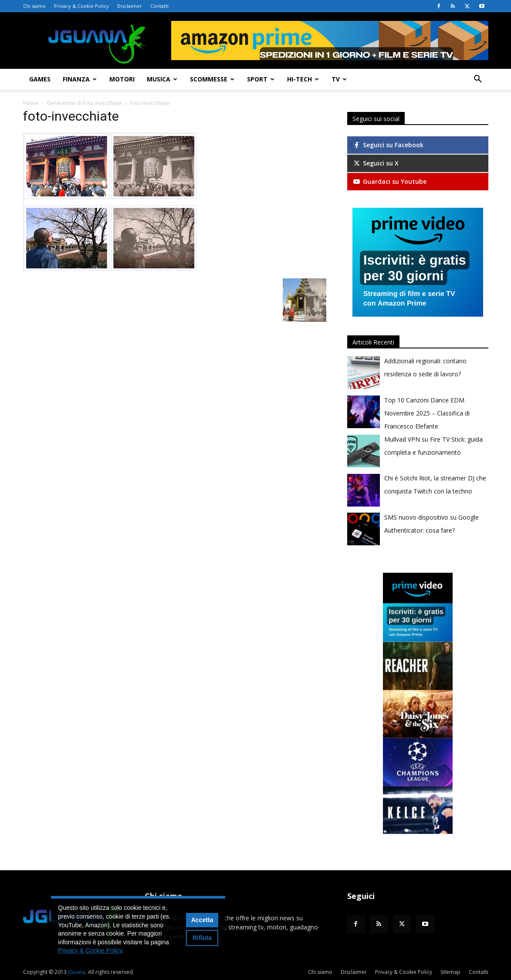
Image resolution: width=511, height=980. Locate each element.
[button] (478, 80)
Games (40, 79)
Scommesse (212, 79)
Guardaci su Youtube (389, 181)
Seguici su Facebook (388, 145)
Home (31, 103)
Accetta (202, 920)
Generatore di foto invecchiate (84, 103)
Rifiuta (202, 938)
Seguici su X (376, 163)
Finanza (80, 79)
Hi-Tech (303, 79)
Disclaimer (130, 6)
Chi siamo (34, 6)
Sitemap (450, 972)
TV (339, 79)
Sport (261, 79)
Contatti (159, 6)
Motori (122, 79)
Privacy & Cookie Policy (81, 6)
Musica (162, 79)
